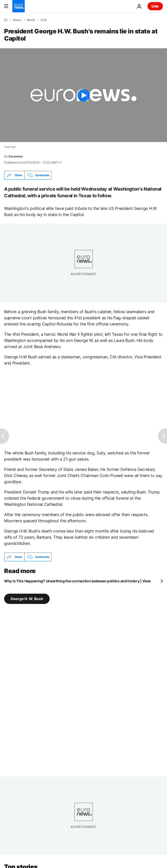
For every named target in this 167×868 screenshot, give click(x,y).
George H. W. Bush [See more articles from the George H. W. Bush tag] (27, 599)
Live (155, 6)
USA (44, 20)
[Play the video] (83, 95)
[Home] (6, 20)
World (31, 20)
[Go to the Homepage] (19, 6)
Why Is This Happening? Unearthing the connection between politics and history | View (77, 581)
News (17, 20)
